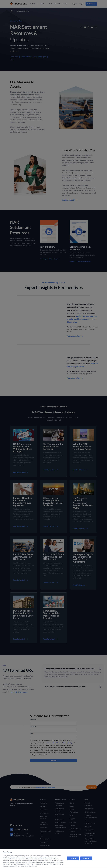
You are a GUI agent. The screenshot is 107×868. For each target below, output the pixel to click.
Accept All (86, 858)
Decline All (73, 858)
